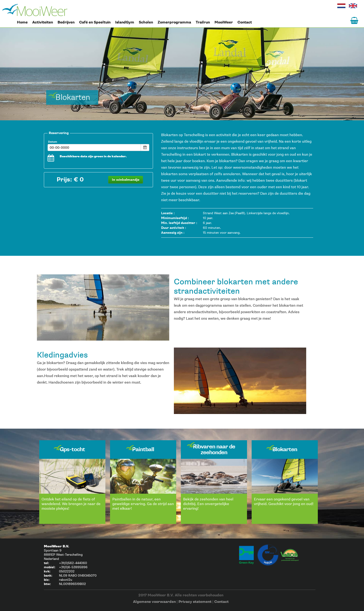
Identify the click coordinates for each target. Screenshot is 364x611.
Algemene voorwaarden (154, 602)
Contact (245, 22)
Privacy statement (195, 602)
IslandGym (125, 22)
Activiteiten (43, 22)
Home (35, 10)
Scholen (146, 22)
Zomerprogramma (174, 22)
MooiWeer (224, 22)
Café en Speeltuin (95, 22)
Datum (53, 142)
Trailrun (203, 22)
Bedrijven (66, 22)
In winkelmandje (126, 179)
